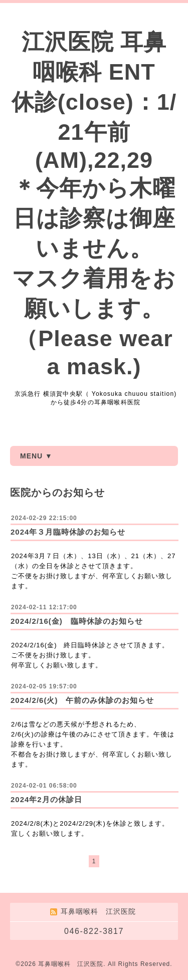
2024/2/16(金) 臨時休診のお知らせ (77, 621)
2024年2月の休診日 (46, 799)
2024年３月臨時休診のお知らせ (68, 532)
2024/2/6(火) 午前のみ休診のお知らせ (82, 700)
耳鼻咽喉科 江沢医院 (71, 964)
